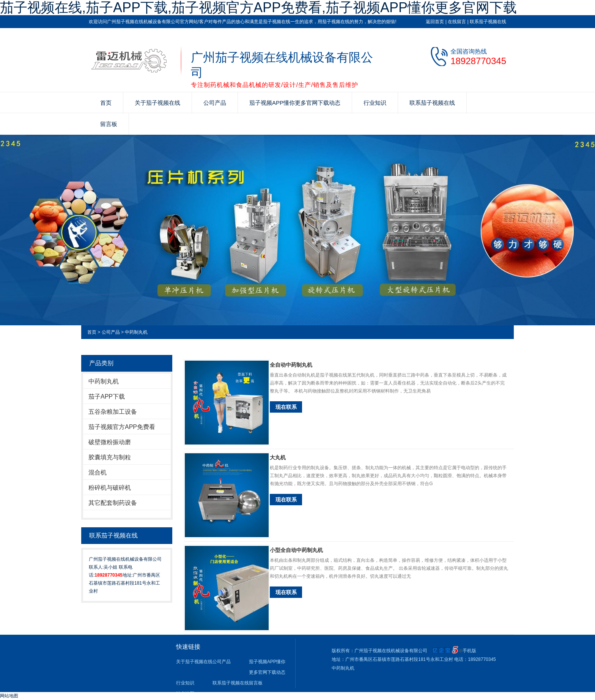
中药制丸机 (136, 332)
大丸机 (278, 457)
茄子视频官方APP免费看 (122, 427)
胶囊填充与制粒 (110, 457)
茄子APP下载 (107, 397)
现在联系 (286, 407)
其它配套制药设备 (113, 503)
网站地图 (9, 696)
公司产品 (215, 103)
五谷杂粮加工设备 (113, 412)
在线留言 (457, 22)
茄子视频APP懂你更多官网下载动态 (295, 103)
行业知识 (375, 103)
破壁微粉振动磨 (110, 442)
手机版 (469, 651)
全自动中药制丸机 (291, 365)
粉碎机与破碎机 (110, 488)
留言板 (109, 124)
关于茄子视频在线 (157, 103)
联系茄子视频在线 (488, 22)
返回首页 (435, 22)
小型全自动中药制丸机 (296, 550)
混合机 (98, 472)
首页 (106, 103)
